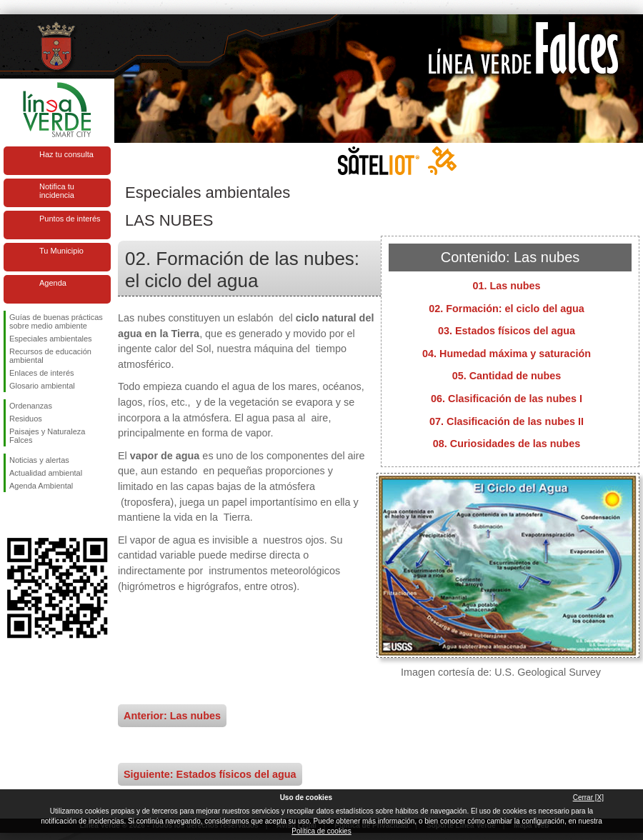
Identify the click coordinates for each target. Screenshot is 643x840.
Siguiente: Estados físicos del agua (210, 774)
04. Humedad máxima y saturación (507, 354)
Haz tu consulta (66, 154)
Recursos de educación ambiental (50, 356)
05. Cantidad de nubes (507, 376)
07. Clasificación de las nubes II (507, 421)
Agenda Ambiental (41, 486)
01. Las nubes (506, 286)
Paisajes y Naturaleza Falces (47, 436)
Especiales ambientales (51, 339)
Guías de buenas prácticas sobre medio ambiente (56, 321)
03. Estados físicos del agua (507, 331)
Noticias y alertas (39, 460)
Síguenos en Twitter (36, 515)
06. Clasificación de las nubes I (507, 399)
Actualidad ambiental (46, 473)
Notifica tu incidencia (57, 191)
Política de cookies (321, 831)
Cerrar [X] (588, 797)
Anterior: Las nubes (172, 716)
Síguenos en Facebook (12, 515)
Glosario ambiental (42, 386)
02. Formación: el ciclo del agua (507, 309)
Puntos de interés (70, 219)
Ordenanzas (31, 406)
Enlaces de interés (42, 373)
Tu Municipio (61, 251)
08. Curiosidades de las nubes (507, 444)
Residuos (26, 419)
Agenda (53, 283)
